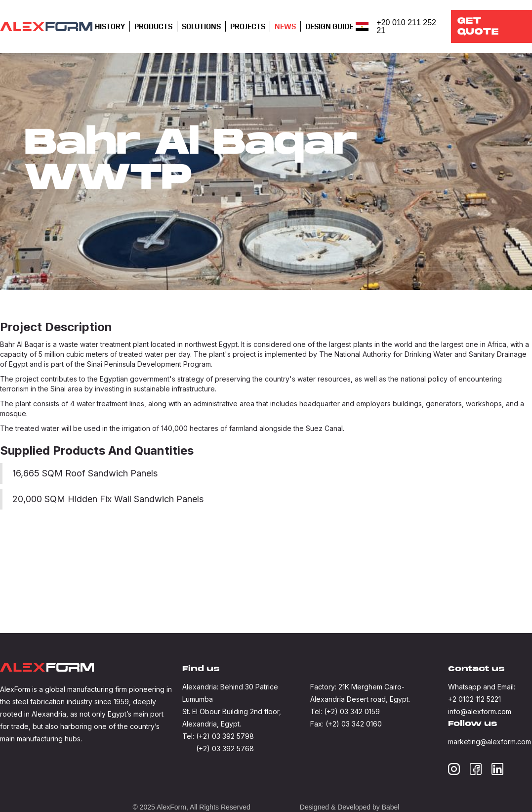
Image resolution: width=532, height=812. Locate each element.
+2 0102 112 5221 (474, 699)
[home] (46, 26)
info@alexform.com (480, 711)
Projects (248, 26)
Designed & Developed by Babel (350, 807)
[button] (110, 26)
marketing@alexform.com (490, 742)
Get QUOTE (478, 26)
